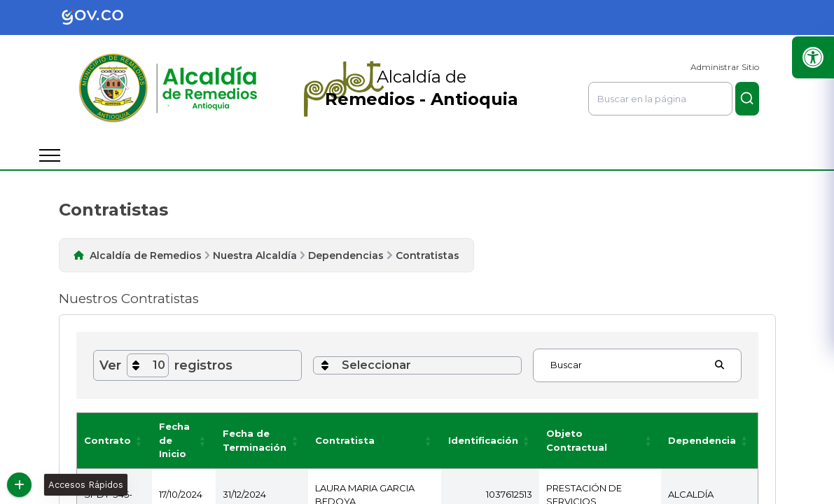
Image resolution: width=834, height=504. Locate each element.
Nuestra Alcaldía (255, 255)
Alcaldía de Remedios (146, 255)
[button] (139, 447)
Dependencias (346, 255)
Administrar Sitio (725, 67)
